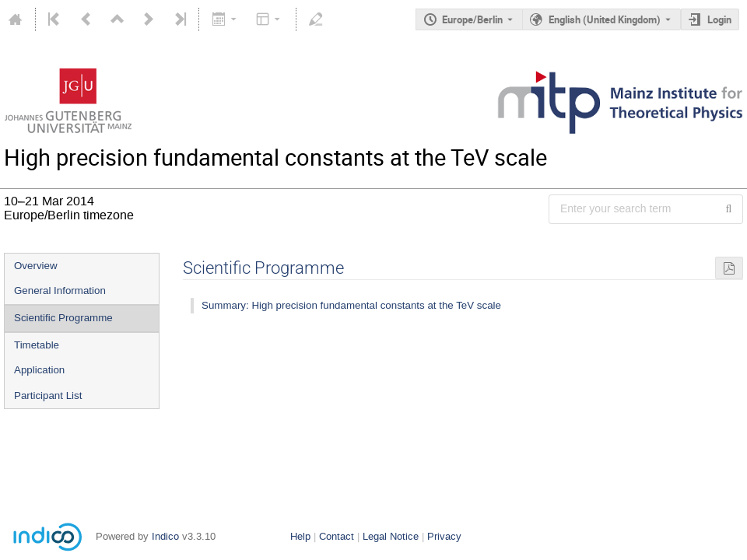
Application (39, 370)
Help (300, 536)
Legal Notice (391, 536)
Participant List (48, 395)
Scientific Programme (63, 318)
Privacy (444, 536)
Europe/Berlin (472, 19)
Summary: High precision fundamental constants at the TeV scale (351, 305)
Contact (337, 536)
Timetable (37, 345)
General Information (60, 290)
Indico (165, 536)
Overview (36, 266)
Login (719, 19)
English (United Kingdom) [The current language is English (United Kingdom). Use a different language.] (605, 19)
